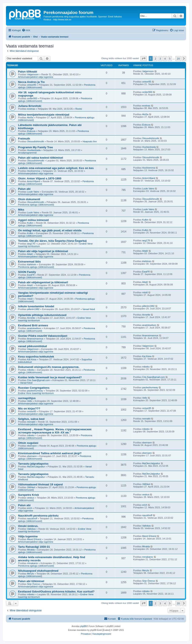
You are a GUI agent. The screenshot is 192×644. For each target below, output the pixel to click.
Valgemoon (33, 74)
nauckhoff (32, 518)
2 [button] (155, 59)
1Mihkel (31, 487)
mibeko (31, 370)
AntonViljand (34, 181)
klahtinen (32, 264)
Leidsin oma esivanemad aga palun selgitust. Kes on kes (56, 168)
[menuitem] (26, 30)
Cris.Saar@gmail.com (38, 380)
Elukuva (31, 131)
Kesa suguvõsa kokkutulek (36, 357)
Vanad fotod (89, 309)
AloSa (30, 117)
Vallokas (31, 529)
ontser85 (32, 85)
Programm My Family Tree (35, 147)
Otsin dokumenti (29, 199)
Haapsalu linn (90, 141)
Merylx (30, 574)
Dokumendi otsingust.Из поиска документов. (49, 367)
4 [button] (165, 59)
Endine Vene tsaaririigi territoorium (36, 393)
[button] (144, 59)
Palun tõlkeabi (28, 72)
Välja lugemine (28, 536)
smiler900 (32, 98)
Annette (31, 318)
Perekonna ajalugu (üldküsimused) (36, 205)
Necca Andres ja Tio (31, 82)
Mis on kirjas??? (29, 409)
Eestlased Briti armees (33, 325)
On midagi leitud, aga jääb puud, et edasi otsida (50, 230)
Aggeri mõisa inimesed (33, 220)
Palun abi (24, 189)
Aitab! (30, 254)
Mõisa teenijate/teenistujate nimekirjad (44, 115)
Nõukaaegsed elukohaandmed (38, 571)
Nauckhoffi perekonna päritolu (38, 516)
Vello (30, 401)
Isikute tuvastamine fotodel (36, 306)
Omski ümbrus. (28, 526)
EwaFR (31, 275)
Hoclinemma (33, 171)
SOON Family (27, 272)
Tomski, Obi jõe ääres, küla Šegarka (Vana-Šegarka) (52, 241)
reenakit (31, 422)
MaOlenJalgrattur (36, 467)
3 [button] (160, 59)
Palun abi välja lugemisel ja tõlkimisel (43, 251)
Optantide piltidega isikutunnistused (42, 315)
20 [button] (178, 59)
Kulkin (30, 223)
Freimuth (24, 139)
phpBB (83, 626)
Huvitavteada (34, 150)
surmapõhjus (27, 398)
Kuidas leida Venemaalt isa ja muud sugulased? (50, 377)
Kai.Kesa (32, 359)
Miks (21, 210)
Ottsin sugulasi (28, 443)
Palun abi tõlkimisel (31, 581)
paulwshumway (35, 391)
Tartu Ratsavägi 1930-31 (34, 547)
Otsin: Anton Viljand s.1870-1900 (40, 178)
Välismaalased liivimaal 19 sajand (40, 484)
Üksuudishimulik (35, 141)
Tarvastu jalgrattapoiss (33, 464)
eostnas (31, 109)
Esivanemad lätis (29, 262)
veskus (31, 498)
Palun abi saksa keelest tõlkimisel (41, 158)
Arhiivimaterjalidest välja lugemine (36, 77)
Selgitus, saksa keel (31, 419)
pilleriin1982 (33, 309)
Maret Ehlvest (34, 539)
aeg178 (31, 244)
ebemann (32, 446)
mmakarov (32, 563)
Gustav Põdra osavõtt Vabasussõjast (43, 336)
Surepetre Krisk (28, 495)
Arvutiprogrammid (27, 153)
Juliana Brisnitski (30, 106)
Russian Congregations (34, 388)
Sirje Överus (33, 584)
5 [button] (170, 59)
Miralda (31, 550)
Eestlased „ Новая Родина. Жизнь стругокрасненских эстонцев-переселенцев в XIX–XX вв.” (55, 431)
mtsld (30, 299)
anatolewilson (34, 328)
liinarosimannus (35, 339)
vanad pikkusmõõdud (32, 346)
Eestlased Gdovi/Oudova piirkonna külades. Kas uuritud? (56, 592)
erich (30, 508)
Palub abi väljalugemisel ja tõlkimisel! (43, 282)
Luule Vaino (33, 192)
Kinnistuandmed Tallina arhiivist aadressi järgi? (50, 453)
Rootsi (79, 109)
